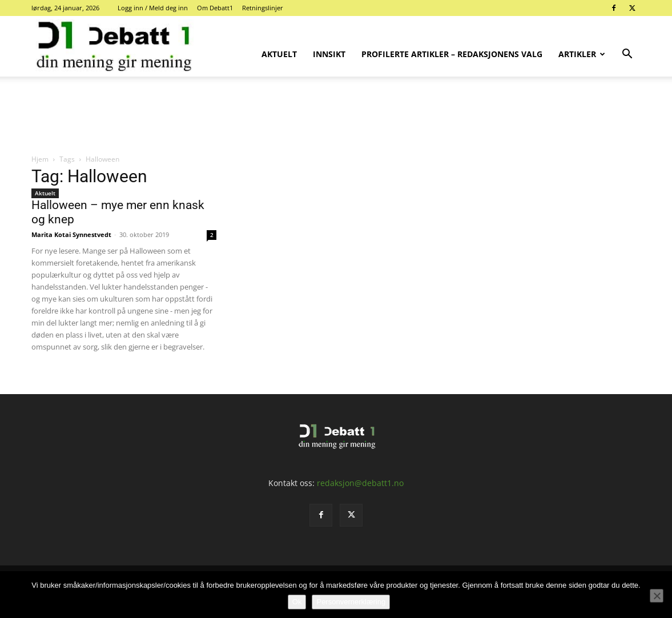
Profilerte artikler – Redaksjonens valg (452, 54)
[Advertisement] (336, 116)
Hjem (40, 159)
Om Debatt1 (215, 8)
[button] (627, 55)
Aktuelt (279, 54)
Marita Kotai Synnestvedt (71, 234)
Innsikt (329, 54)
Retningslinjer (263, 8)
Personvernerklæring (351, 602)
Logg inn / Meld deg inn (153, 8)
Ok (297, 602)
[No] (657, 596)
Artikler (582, 54)
